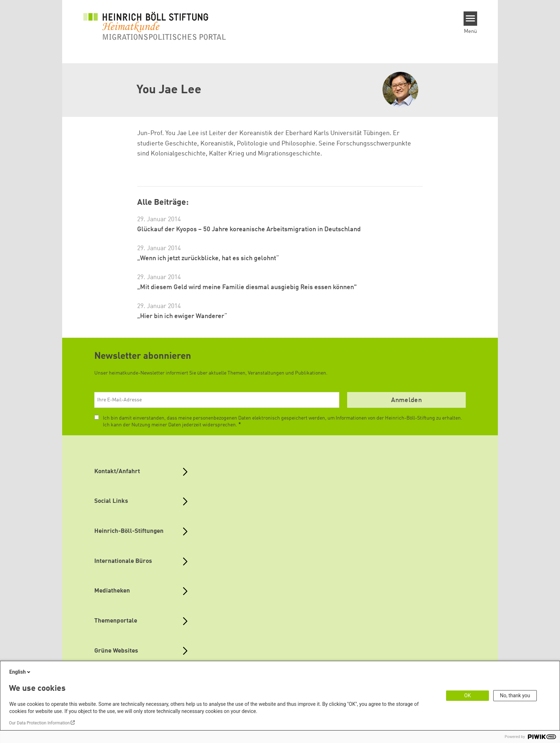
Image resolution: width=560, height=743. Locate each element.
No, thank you (515, 695)
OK (467, 695)
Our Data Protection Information (39, 723)
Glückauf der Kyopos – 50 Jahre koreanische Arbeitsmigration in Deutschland (249, 229)
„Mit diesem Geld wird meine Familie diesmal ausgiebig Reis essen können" (247, 287)
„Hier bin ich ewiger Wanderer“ (182, 316)
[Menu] (471, 19)
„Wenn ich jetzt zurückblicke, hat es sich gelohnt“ (208, 258)
